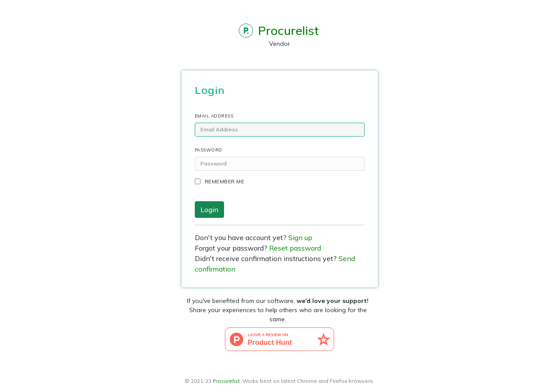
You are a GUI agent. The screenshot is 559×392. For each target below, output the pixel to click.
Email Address (214, 116)
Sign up (300, 237)
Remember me (225, 181)
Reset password (295, 248)
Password (209, 150)
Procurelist (226, 381)
